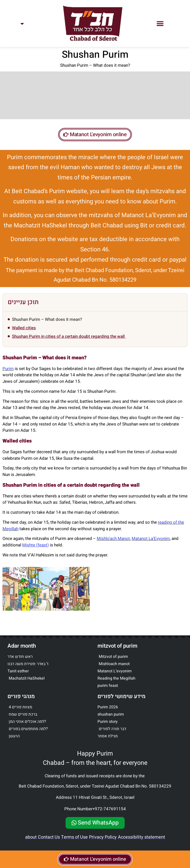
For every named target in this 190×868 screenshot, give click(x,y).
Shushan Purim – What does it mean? (47, 319)
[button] (160, 24)
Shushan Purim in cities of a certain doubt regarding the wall (69, 336)
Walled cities (24, 328)
